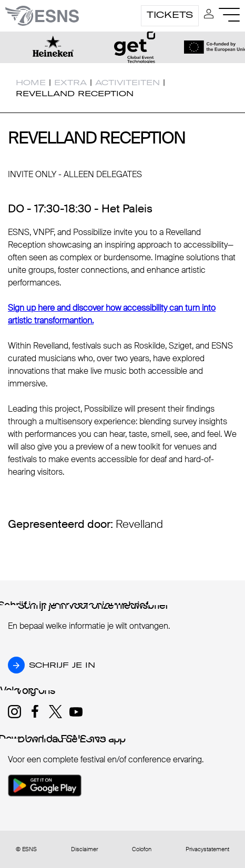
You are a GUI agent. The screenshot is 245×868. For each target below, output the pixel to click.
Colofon (142, 849)
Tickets (170, 15)
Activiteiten (127, 83)
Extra (70, 83)
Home (31, 83)
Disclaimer (84, 849)
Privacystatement (207, 849)
